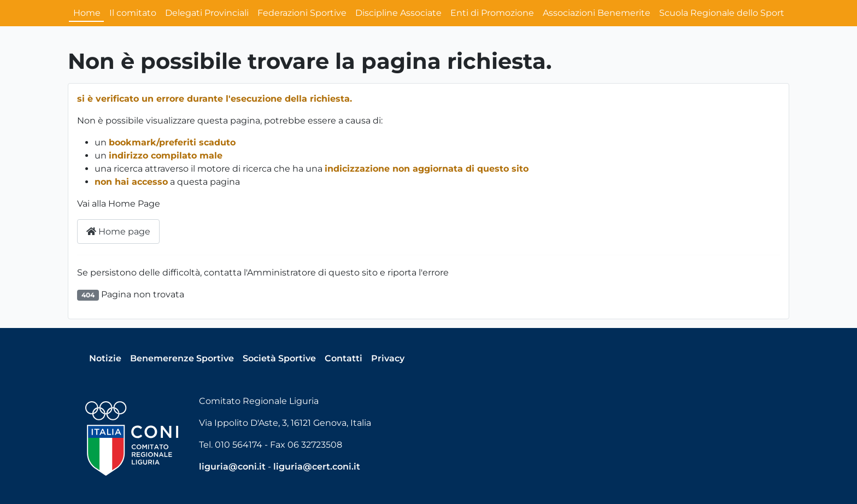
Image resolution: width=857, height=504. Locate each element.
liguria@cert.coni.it (317, 467)
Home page (118, 232)
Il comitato (133, 13)
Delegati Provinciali (207, 13)
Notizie (105, 358)
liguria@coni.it (232, 467)
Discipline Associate (398, 13)
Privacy (388, 358)
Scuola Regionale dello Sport (722, 13)
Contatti (344, 358)
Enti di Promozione (492, 13)
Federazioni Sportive (302, 13)
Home (87, 13)
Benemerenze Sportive (182, 358)
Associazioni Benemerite (597, 13)
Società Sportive (279, 358)
